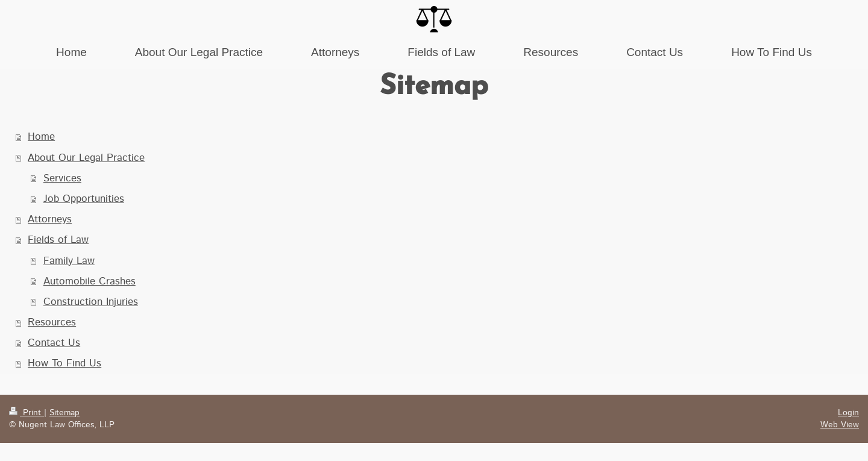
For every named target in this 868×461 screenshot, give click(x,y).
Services (62, 178)
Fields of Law (58, 240)
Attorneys (50, 219)
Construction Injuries (91, 302)
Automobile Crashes (90, 281)
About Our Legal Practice (86, 158)
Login (848, 413)
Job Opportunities (84, 199)
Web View (840, 425)
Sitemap (64, 413)
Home (41, 137)
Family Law (69, 261)
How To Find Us (64, 363)
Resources (52, 322)
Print (27, 413)
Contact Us (54, 343)
